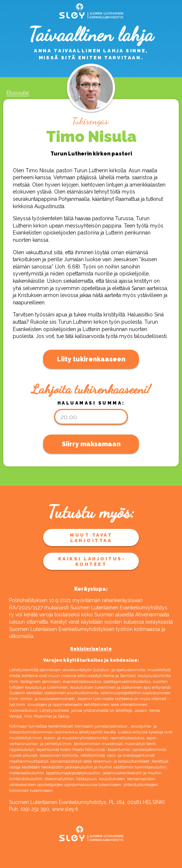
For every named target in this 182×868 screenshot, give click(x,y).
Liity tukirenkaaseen (91, 359)
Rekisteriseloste (91, 649)
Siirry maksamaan (91, 444)
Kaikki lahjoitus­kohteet (91, 561)
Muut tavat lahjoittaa (91, 538)
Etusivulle (18, 93)
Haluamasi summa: (91, 403)
